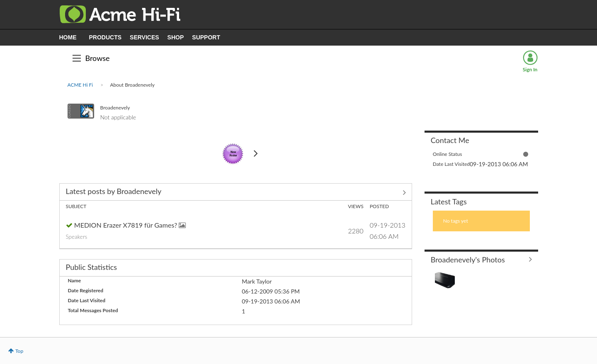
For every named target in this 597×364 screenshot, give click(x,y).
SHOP (176, 37)
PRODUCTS (106, 37)
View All (236, 193)
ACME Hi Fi (80, 85)
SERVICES (144, 37)
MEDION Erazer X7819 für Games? (127, 225)
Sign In (530, 69)
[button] (445, 280)
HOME (68, 37)
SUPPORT (206, 37)
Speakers (77, 237)
